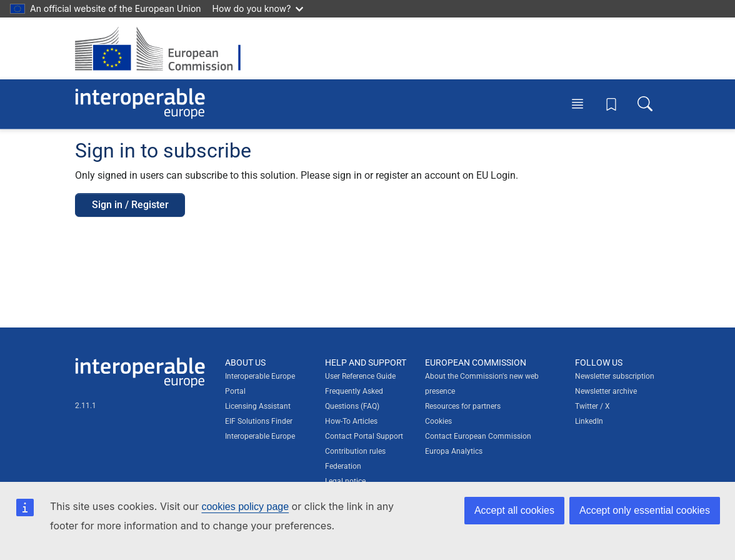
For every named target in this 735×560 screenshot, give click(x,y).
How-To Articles (351, 421)
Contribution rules (355, 451)
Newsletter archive (606, 391)
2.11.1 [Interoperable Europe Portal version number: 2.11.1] (86, 406)
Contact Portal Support (364, 436)
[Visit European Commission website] (164, 48)
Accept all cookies (514, 510)
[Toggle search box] (645, 104)
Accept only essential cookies (645, 510)
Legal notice (345, 481)
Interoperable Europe (260, 436)
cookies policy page (245, 507)
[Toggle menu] (577, 104)
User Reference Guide (360, 376)
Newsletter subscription (615, 376)
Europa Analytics (454, 451)
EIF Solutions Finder (259, 421)
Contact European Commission (478, 436)
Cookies (438, 421)
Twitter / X (592, 406)
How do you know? (258, 8)
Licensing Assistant (258, 406)
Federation (343, 466)
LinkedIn (589, 421)
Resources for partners (463, 406)
